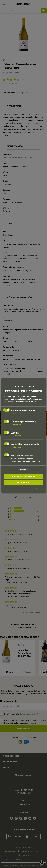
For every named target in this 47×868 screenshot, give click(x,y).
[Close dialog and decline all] (41, 382)
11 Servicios (16, 425)
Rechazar (24, 470)
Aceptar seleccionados (24, 476)
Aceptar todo (24, 482)
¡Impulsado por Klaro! (36, 488)
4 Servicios (16, 436)
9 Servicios (16, 413)
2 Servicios (16, 447)
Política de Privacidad (29, 401)
